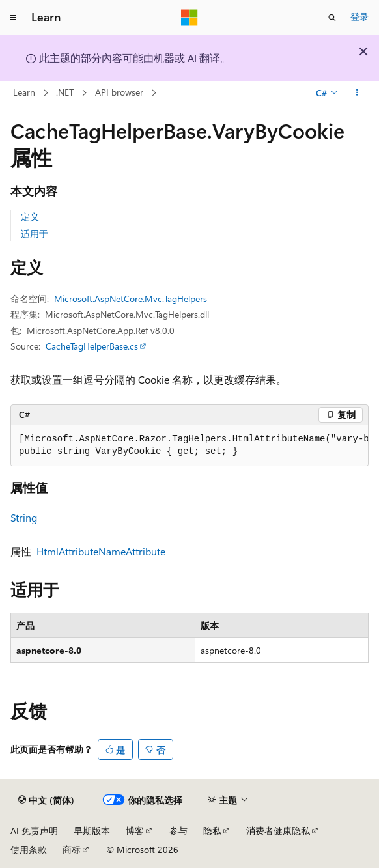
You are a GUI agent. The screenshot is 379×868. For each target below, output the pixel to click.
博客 (135, 831)
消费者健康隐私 (278, 831)
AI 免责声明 (34, 831)
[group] (189, 446)
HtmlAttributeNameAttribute (101, 551)
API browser (119, 92)
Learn (24, 92)
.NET (65, 92)
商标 (72, 849)
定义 (30, 217)
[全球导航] (13, 18)
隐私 (212, 831)
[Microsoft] (189, 18)
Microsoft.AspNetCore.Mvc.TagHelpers (131, 299)
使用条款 (29, 849)
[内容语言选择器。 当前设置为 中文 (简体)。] (46, 800)
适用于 (35, 233)
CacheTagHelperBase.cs (92, 346)
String (24, 517)
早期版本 (92, 831)
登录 (359, 17)
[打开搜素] (332, 18)
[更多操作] (357, 93)
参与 (178, 831)
